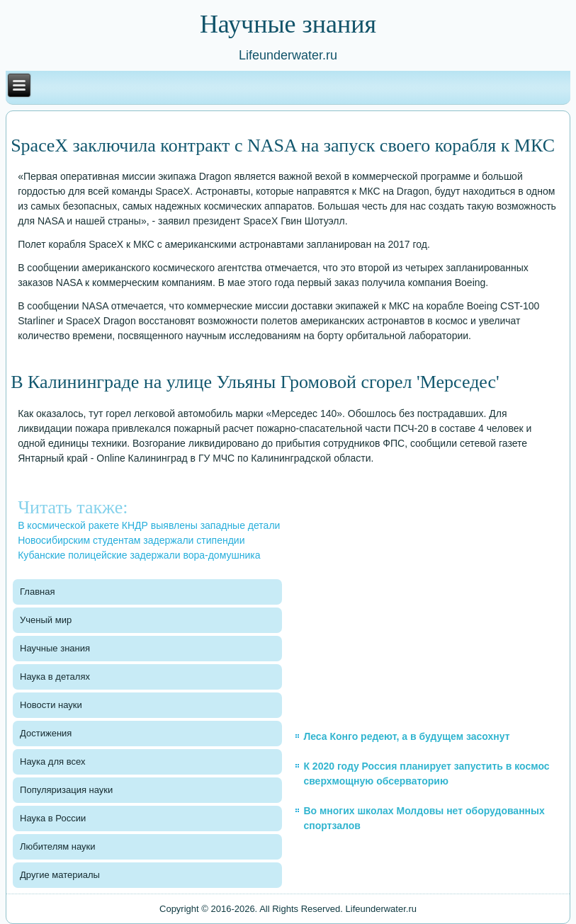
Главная (37, 592)
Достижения (46, 733)
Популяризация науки (66, 790)
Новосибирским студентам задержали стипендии (131, 540)
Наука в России (53, 818)
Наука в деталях (55, 677)
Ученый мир (46, 620)
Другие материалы (60, 875)
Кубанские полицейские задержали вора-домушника (139, 555)
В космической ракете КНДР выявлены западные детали (149, 525)
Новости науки (51, 705)
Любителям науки (57, 846)
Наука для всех (52, 762)
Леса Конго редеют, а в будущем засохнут (406, 736)
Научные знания (55, 648)
